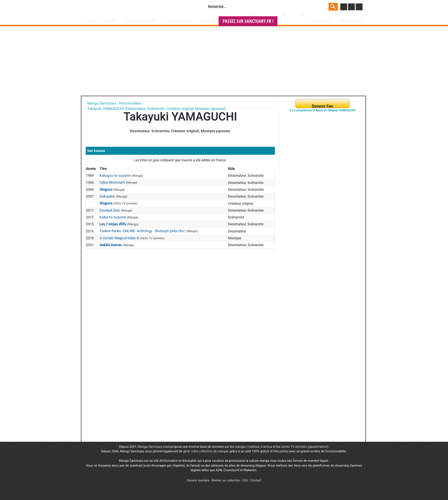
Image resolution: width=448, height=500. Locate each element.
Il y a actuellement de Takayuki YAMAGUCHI (322, 110)
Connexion (320, 21)
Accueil (92, 21)
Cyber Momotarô (112, 182)
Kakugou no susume (115, 176)
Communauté (179, 21)
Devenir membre (198, 480)
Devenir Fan (322, 106)
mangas (240, 447)
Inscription (351, 21)
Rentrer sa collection (226, 480)
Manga (131, 8)
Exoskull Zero (110, 210)
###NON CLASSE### (238, 14)
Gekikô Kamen (111, 245)
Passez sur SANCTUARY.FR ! (248, 21)
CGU (245, 480)
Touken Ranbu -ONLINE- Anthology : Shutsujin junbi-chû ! (142, 231)
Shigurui (106, 190)
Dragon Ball (294, 14)
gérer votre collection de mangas (206, 451)
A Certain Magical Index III (119, 238)
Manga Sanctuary (150, 447)
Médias (207, 21)
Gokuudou (107, 196)
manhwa (253, 447)
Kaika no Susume (113, 217)
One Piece (310, 14)
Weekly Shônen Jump (269, 14)
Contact (256, 480)
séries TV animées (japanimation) (305, 447)
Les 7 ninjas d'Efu (113, 224)
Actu (112, 21)
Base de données (141, 21)
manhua (267, 447)
